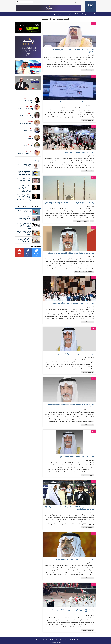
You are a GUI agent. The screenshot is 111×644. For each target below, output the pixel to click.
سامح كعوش (31, 129)
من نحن (37, 640)
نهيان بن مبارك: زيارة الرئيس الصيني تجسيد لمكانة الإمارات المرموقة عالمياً (71, 405)
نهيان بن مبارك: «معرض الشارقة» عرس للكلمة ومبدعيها (76, 354)
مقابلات (70, 14)
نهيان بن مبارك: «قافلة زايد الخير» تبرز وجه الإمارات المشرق (74, 559)
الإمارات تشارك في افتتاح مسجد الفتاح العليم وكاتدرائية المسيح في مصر (70, 203)
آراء (82, 14)
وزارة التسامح (77, 271)
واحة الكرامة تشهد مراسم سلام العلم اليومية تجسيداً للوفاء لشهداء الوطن (24, 218)
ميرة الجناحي (31, 121)
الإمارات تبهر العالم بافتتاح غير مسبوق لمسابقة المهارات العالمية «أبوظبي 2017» (72, 611)
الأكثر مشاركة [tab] (22, 207)
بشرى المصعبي (30, 136)
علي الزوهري (31, 144)
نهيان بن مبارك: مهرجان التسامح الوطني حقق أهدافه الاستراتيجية (72, 304)
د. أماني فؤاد (31, 114)
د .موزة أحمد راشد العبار (28, 99)
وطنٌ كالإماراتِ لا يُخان (28, 131)
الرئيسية (92, 14)
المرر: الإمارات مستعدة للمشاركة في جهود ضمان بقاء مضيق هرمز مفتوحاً (24, 239)
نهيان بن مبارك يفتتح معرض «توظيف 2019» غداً (79, 152)
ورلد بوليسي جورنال (60, 14)
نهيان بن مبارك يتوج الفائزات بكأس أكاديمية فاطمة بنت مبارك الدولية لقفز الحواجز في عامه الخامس (69, 508)
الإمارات (92, 221)
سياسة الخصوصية (44, 640)
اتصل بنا (32, 640)
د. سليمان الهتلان (30, 106)
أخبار (86, 14)
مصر (74, 221)
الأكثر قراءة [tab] (34, 207)
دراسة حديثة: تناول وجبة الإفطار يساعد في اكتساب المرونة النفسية (24, 233)
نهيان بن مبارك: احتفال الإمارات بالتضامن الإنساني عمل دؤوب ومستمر (71, 253)
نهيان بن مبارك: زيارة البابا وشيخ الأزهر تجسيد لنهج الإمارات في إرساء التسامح (71, 51)
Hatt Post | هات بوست (54, 642)
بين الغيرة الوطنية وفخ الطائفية (27, 123)
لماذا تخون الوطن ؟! (29, 146)
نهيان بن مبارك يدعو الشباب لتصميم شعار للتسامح (77, 457)
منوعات (76, 14)
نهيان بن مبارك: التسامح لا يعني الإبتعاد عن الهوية (77, 102)
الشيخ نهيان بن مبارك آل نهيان (88, 70)
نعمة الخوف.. (31, 138)
